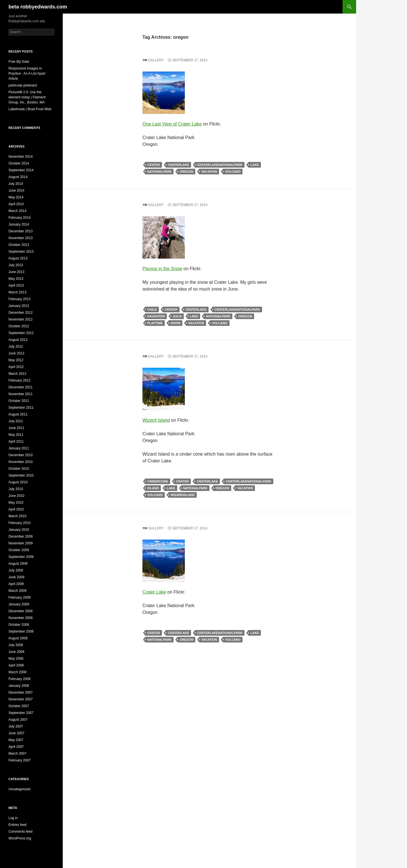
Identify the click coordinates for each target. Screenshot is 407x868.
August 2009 (18, 564)
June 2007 (16, 733)
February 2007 (20, 760)
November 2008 (20, 618)
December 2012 (20, 313)
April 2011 (16, 441)
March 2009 (17, 591)
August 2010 (18, 482)
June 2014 (16, 191)
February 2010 (20, 523)
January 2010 (19, 530)
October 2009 (19, 550)
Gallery (156, 60)
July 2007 (16, 726)
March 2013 (17, 292)
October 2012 (19, 326)
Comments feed (20, 832)
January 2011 (19, 448)
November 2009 (20, 543)
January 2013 (19, 306)
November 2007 (20, 699)
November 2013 (20, 238)
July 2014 (16, 184)
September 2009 (21, 557)
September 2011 (21, 408)
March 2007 (17, 754)
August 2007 (18, 720)
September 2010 (21, 475)
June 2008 (16, 652)
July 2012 (16, 347)
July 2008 (16, 645)
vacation (209, 172)
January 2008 (19, 686)
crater (154, 165)
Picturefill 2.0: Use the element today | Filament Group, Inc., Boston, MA (27, 97)
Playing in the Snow (162, 269)
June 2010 (16, 496)
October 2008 (19, 625)
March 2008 (17, 672)
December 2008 (20, 611)
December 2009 (20, 536)
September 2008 (21, 631)
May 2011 (16, 435)
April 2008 (16, 665)
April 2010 (16, 509)
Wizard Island (156, 420)
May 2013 (16, 279)
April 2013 (16, 285)
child (152, 309)
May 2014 (16, 197)
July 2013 (16, 265)
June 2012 (16, 353)
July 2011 (16, 421)
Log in (13, 818)
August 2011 (18, 414)
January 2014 (19, 224)
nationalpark (159, 172)
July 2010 (16, 489)
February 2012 (20, 380)
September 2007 (21, 713)
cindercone (158, 481)
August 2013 (18, 258)
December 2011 (20, 387)
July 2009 (16, 570)
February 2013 (20, 299)
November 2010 (20, 462)
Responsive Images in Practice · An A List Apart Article (27, 73)
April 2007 (16, 747)
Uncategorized (19, 789)
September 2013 (21, 252)
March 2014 (17, 211)
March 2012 (17, 374)
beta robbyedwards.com (38, 7)
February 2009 (20, 598)
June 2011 (16, 428)
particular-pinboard (23, 85)
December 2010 (20, 455)
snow (176, 323)
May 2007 (16, 740)
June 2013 (16, 272)
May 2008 (16, 659)
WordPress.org (20, 838)
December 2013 (20, 231)
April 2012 (16, 367)
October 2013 (19, 245)
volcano (233, 172)
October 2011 (19, 401)
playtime (155, 323)
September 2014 (21, 170)
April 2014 (16, 204)
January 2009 (19, 604)
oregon (186, 172)
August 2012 (18, 340)
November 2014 (20, 157)
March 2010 (17, 516)
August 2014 (18, 177)
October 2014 (19, 163)
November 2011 (20, 394)
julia (177, 316)
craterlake (178, 165)
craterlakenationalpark (220, 165)
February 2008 (20, 679)
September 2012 (21, 333)
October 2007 (19, 706)
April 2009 (16, 584)
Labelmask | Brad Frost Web (30, 109)
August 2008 (18, 638)
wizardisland (183, 495)
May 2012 (16, 360)
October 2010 (19, 469)
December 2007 (20, 692)
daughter (156, 316)
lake (255, 165)
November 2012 (20, 319)
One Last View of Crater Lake (172, 124)
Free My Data (19, 62)
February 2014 (20, 218)
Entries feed (18, 825)
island (153, 488)
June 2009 (16, 577)
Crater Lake (154, 592)
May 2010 (16, 503)
